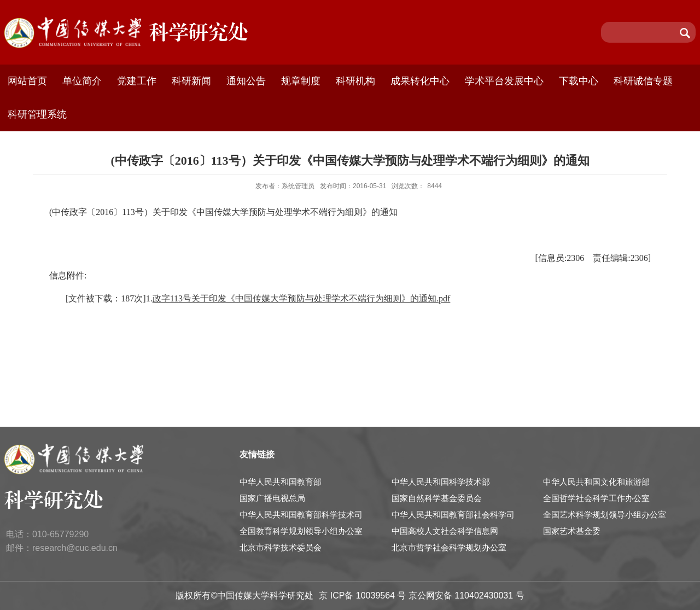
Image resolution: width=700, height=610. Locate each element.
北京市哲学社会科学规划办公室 (449, 547)
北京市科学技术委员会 (281, 547)
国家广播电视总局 (272, 498)
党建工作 (137, 81)
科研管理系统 (37, 114)
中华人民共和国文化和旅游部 (596, 482)
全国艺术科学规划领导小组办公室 (605, 515)
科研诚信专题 (643, 81)
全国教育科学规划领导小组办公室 (301, 531)
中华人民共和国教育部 (281, 482)
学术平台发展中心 (504, 81)
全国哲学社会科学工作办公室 (596, 498)
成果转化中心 (420, 81)
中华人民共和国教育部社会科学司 (453, 515)
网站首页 (27, 81)
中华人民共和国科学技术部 (441, 482)
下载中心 (579, 81)
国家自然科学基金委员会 (437, 498)
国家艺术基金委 (572, 531)
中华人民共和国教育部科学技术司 (301, 515)
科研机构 (355, 81)
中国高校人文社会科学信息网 (445, 531)
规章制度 (301, 81)
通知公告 (246, 81)
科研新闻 (191, 81)
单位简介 (82, 81)
